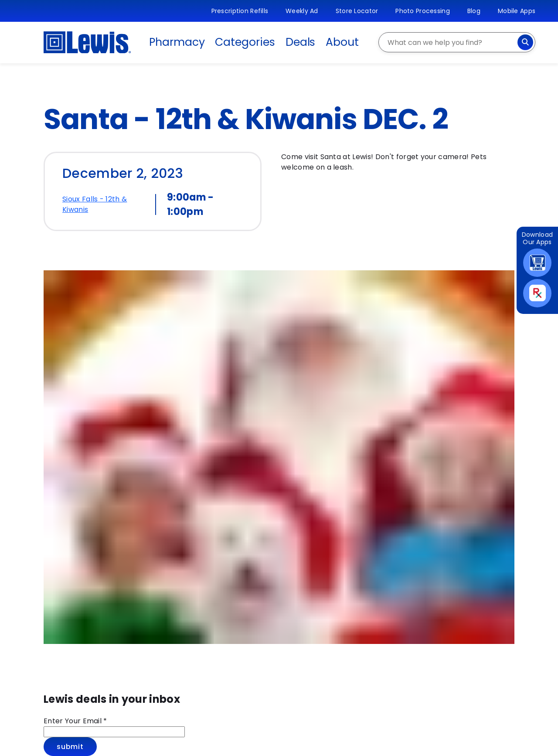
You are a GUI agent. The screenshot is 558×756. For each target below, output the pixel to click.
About (342, 42)
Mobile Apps (517, 11)
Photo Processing (422, 11)
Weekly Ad (302, 11)
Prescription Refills (240, 11)
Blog (474, 11)
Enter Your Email (75, 721)
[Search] (525, 42)
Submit (70, 747)
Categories (245, 42)
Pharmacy (177, 42)
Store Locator (357, 11)
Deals (301, 42)
